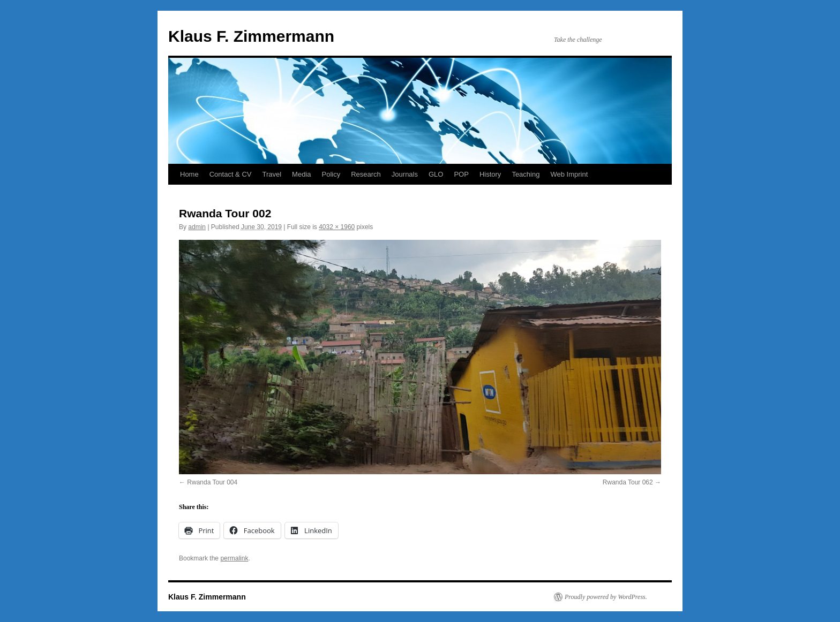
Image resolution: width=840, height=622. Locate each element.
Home (189, 174)
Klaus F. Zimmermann (251, 36)
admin (197, 227)
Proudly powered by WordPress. (606, 597)
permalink (234, 558)
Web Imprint (569, 174)
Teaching (526, 174)
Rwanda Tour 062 (628, 482)
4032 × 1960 (337, 227)
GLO (436, 174)
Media (301, 174)
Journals (405, 174)
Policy (331, 174)
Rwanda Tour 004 (212, 482)
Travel (272, 174)
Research (366, 174)
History (490, 174)
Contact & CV (231, 174)
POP (461, 174)
